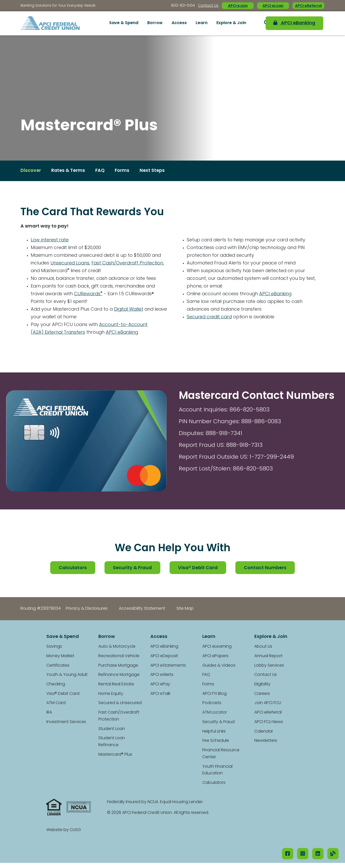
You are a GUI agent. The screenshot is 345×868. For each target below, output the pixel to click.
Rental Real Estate (116, 684)
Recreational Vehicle (119, 656)
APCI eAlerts (162, 675)
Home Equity (111, 694)
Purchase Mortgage (118, 666)
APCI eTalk (160, 694)
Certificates (58, 666)
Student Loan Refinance (112, 742)
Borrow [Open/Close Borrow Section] (155, 23)
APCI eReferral (309, 6)
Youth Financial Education (217, 770)
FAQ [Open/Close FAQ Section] (100, 171)
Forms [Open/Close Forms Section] (123, 171)
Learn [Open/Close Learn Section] (202, 23)
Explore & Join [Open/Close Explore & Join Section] (231, 23)
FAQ (206, 675)
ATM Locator (215, 713)
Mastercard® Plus (115, 755)
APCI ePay (160, 684)
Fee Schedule (216, 741)
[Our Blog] (333, 854)
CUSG (75, 830)
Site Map (185, 609)
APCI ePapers (215, 656)
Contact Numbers (265, 568)
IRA (49, 713)
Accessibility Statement (142, 609)
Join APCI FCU (268, 703)
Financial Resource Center (221, 754)
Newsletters (266, 741)
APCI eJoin (238, 6)
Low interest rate (50, 240)
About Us (263, 647)
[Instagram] (303, 854)
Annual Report (268, 656)
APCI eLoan (273, 6)
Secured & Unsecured (120, 703)
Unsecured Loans (70, 263)
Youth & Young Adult (67, 675)
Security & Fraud (133, 568)
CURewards (90, 294)
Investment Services (66, 722)
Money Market (60, 656)
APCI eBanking (293, 23)
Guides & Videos (219, 666)
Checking (56, 684)
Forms (208, 684)
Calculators (73, 568)
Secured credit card (210, 317)
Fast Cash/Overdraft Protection (129, 263)
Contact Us (208, 6)
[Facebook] (288, 854)
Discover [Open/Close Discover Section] (31, 171)
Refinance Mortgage (119, 675)
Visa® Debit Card (198, 568)
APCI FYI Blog (215, 694)
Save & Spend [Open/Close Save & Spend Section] (124, 23)
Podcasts (212, 703)
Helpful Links (214, 732)
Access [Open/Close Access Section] (179, 23)
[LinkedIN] (318, 854)
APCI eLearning (217, 647)
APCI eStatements (168, 666)
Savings (54, 647)
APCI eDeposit (164, 656)
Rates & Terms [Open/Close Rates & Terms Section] (68, 171)
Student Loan (112, 729)
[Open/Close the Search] (257, 23)
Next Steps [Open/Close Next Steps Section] (153, 171)
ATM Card (56, 703)
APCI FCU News (269, 722)
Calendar (264, 732)
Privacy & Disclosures (87, 609)
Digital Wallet (131, 309)
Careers (262, 694)
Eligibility (262, 684)
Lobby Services (269, 666)
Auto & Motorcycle (117, 647)
